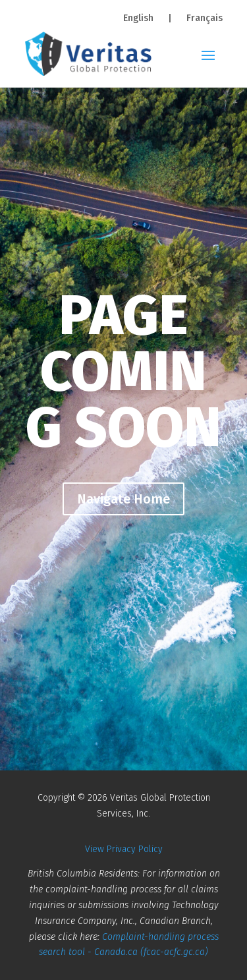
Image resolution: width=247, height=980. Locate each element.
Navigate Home (123, 499)
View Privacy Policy (124, 849)
